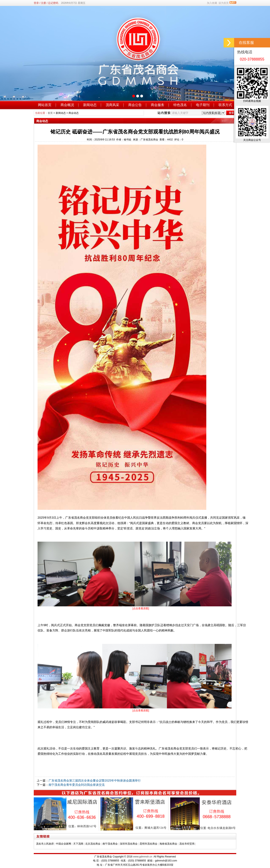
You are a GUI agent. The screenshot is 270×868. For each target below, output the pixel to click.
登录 (36, 3)
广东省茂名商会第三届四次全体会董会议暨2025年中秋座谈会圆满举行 (95, 781)
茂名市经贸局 (187, 844)
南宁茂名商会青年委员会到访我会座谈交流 (77, 785)
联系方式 (225, 105)
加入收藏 (212, 3)
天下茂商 (78, 844)
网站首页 (45, 105)
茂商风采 (112, 105)
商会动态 (74, 113)
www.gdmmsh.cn (143, 857)
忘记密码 (53, 3)
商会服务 (158, 105)
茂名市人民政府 (45, 844)
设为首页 (224, 3)
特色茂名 (180, 105)
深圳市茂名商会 (129, 844)
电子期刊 (203, 105)
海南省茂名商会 (168, 844)
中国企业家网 (63, 844)
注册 (43, 3)
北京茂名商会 (93, 844)
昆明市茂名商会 (148, 844)
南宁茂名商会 (110, 844)
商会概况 (67, 105)
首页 (50, 113)
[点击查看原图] (141, 608)
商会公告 (135, 105)
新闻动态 (90, 105)
